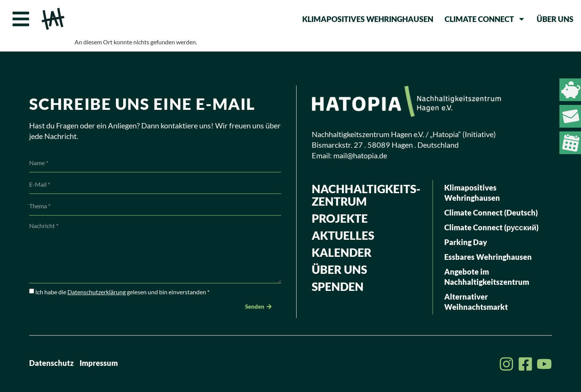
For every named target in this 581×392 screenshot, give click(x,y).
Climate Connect (485, 19)
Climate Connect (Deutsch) (491, 212)
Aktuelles (343, 235)
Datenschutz (52, 363)
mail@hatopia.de (360, 155)
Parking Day (466, 242)
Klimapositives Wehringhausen (368, 19)
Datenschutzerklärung (97, 292)
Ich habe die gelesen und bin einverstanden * (122, 292)
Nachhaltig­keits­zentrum (366, 195)
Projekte (340, 218)
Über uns (555, 19)
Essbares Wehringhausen (488, 257)
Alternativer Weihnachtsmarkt (476, 302)
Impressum (99, 363)
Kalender (342, 252)
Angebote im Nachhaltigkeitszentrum (487, 277)
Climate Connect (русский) (491, 227)
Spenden (338, 286)
